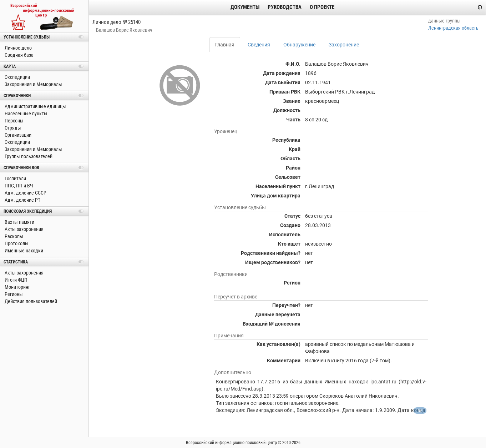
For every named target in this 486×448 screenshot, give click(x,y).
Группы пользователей (28, 156)
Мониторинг (17, 287)
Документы (245, 7)
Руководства (285, 7)
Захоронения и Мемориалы (33, 84)
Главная (225, 45)
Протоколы (16, 243)
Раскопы (13, 236)
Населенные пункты (26, 114)
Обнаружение (299, 45)
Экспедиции (17, 77)
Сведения (259, 45)
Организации (17, 135)
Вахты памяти (19, 222)
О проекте (322, 7)
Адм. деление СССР (25, 193)
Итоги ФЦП (16, 280)
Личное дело (18, 48)
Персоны (14, 121)
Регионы (13, 294)
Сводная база (19, 55)
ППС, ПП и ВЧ (18, 186)
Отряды (12, 128)
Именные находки (23, 251)
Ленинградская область (453, 28)
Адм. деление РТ (22, 200)
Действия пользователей (30, 301)
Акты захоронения (24, 229)
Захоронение (344, 45)
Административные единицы (35, 106)
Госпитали (15, 178)
